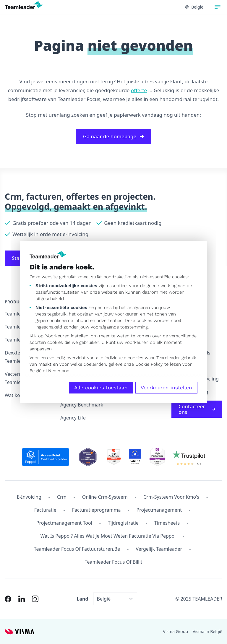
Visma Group (175, 631)
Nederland (59, 371)
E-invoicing (29, 497)
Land (83, 599)
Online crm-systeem (105, 497)
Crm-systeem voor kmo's (171, 497)
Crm (62, 497)
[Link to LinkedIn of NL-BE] (22, 599)
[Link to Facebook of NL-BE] (8, 599)
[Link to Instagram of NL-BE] (35, 599)
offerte (139, 90)
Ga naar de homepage (113, 136)
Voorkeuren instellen (166, 388)
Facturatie (45, 510)
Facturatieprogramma (97, 510)
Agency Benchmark (82, 405)
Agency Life (73, 418)
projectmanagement (159, 510)
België (35, 371)
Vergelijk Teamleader (159, 549)
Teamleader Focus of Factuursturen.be (77, 549)
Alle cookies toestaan (101, 388)
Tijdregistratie (123, 523)
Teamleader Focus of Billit (114, 562)
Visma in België (207, 631)
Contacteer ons (197, 409)
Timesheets (167, 523)
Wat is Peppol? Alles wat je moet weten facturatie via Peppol (108, 536)
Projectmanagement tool (64, 523)
